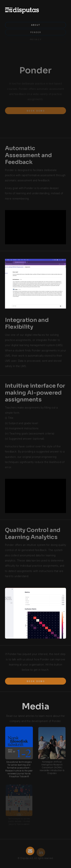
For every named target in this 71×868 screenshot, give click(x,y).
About (36, 24)
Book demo (36, 110)
